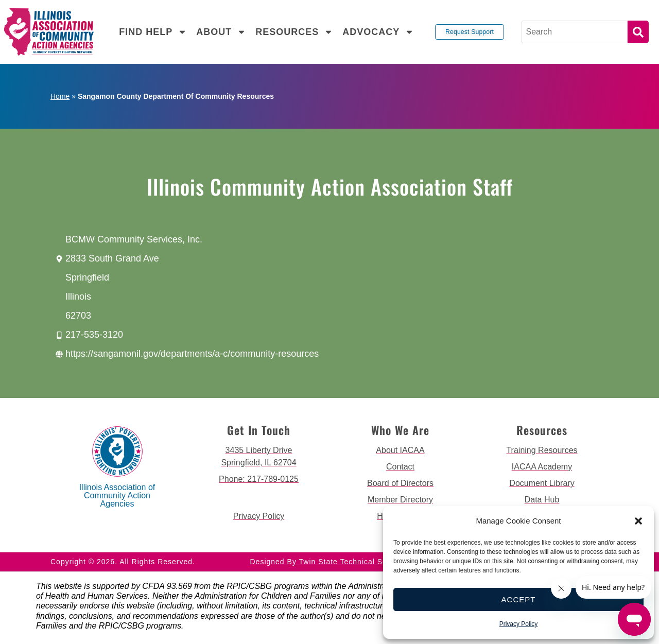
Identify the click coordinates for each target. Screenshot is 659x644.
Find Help (153, 32)
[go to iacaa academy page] (542, 467)
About (221, 32)
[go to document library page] (542, 483)
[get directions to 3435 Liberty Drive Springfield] (259, 457)
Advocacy (378, 32)
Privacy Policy (519, 624)
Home (60, 96)
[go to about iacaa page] (400, 450)
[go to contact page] (400, 467)
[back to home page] (49, 32)
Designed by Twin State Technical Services (330, 562)
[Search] (575, 32)
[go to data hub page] (542, 500)
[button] (638, 521)
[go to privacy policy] (259, 516)
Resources (294, 32)
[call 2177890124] (259, 479)
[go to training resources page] (542, 450)
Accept (519, 599)
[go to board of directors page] (400, 483)
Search (638, 32)
